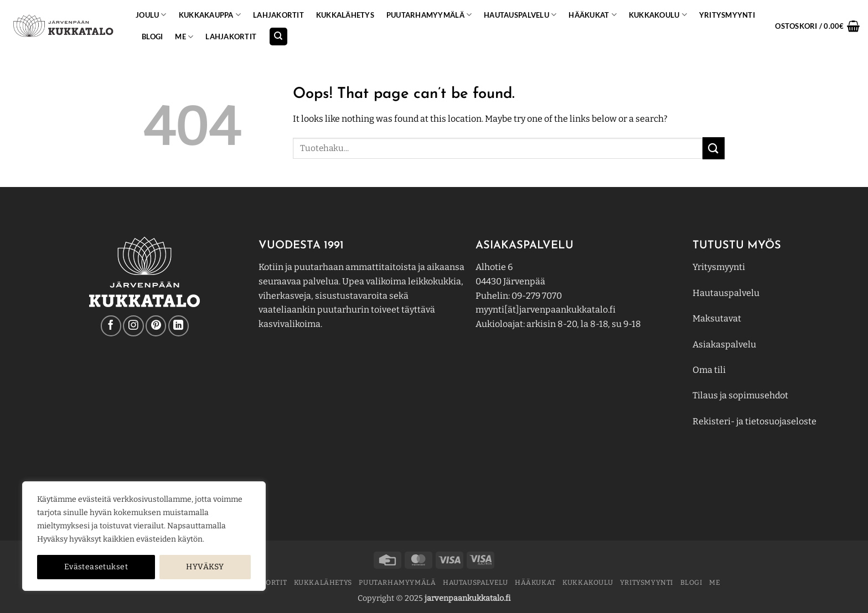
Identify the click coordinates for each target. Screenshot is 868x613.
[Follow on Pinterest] (156, 326)
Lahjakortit (278, 15)
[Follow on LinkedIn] (179, 326)
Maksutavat (717, 318)
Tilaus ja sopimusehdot (740, 395)
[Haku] (278, 37)
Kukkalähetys (345, 15)
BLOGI (152, 37)
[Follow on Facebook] (111, 326)
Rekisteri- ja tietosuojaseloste (755, 421)
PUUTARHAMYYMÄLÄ (429, 15)
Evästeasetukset (96, 567)
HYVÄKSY (205, 567)
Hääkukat (593, 15)
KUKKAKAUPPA (210, 15)
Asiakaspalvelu (724, 344)
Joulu (151, 15)
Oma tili (709, 370)
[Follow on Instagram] (133, 326)
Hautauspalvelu (520, 15)
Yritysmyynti (719, 267)
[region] (144, 536)
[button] (817, 26)
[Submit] (714, 148)
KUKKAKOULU (658, 15)
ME (184, 37)
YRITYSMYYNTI (727, 15)
